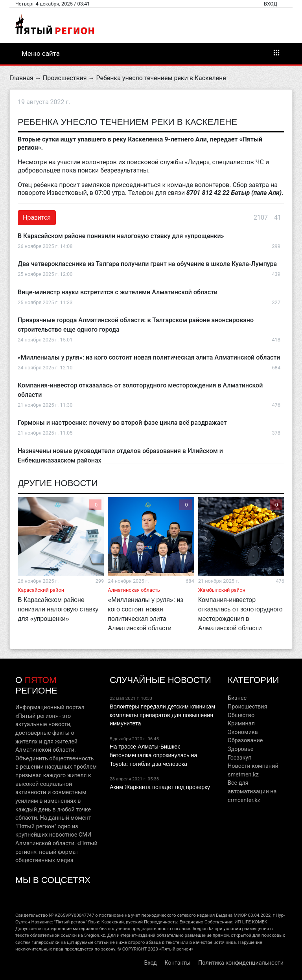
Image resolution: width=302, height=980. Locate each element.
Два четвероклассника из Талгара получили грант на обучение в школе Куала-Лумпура (147, 264)
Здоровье (240, 749)
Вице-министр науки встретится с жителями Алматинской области (118, 292)
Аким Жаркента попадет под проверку (160, 787)
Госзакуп (239, 758)
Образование (245, 741)
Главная (21, 78)
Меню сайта (151, 53)
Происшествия (65, 78)
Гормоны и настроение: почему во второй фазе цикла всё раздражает (122, 423)
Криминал (241, 724)
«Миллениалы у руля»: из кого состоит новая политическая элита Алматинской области (149, 357)
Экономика (243, 732)
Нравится (37, 217)
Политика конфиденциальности (241, 963)
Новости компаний (253, 766)
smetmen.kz (243, 775)
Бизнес (237, 698)
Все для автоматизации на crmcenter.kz (252, 791)
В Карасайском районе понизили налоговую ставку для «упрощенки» (121, 236)
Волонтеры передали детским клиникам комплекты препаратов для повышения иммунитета (162, 715)
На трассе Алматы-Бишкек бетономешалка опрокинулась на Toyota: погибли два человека (153, 755)
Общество (241, 715)
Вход (271, 4)
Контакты (177, 963)
